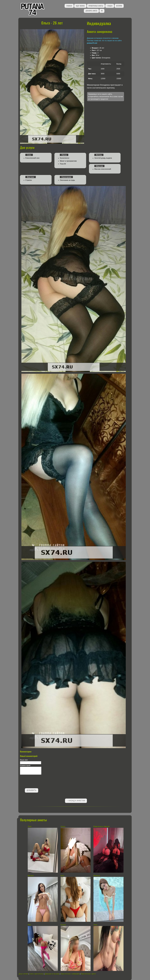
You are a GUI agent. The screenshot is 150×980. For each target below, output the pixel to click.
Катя (62, 876)
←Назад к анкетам (76, 801)
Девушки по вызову (52, 974)
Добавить (32, 790)
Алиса (63, 826)
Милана (31, 876)
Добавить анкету (91, 11)
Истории (119, 6)
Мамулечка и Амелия (101, 826)
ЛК (102, 11)
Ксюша (63, 925)
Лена (96, 925)
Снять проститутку (36, 974)
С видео (110, 6)
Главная (69, 6)
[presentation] (35, 782)
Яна (29, 925)
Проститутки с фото (88, 974)
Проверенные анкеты (96, 6)
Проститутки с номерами (70, 974)
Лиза (30, 826)
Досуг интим (23, 974)
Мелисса (97, 876)
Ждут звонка (80, 6)
